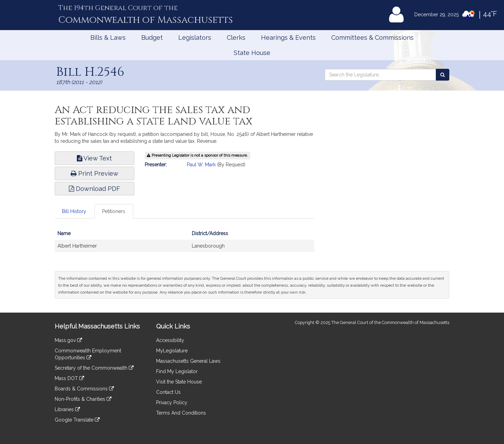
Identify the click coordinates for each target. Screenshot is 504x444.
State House (252, 53)
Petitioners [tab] (114, 211)
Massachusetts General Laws (188, 361)
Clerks (236, 38)
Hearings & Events (288, 38)
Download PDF (94, 189)
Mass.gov (68, 340)
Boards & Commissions (84, 389)
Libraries (67, 409)
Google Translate (77, 420)
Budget (152, 38)
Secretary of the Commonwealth (94, 368)
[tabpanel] (184, 243)
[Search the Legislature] (443, 75)
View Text (94, 158)
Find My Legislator (177, 371)
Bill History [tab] (74, 211)
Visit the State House (179, 382)
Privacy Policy (172, 403)
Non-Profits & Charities (83, 399)
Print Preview (94, 173)
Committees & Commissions (372, 38)
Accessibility (170, 340)
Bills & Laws (108, 38)
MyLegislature (172, 351)
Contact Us (168, 392)
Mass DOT (69, 378)
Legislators (195, 38)
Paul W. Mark (201, 165)
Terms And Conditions (181, 413)
